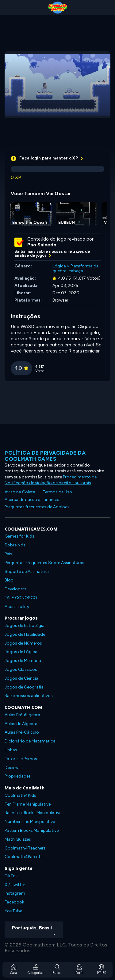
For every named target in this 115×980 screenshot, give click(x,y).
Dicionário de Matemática (30, 741)
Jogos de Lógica (21, 652)
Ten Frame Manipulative (28, 804)
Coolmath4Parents (24, 857)
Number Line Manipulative (30, 822)
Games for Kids (19, 536)
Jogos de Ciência (21, 678)
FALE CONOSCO (21, 598)
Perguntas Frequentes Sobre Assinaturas (44, 563)
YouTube (13, 911)
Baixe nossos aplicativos (29, 696)
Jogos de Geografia (24, 687)
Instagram (15, 893)
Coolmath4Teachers (25, 848)
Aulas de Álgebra (21, 724)
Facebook (14, 902)
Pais (8, 554)
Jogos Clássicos (21, 669)
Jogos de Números (23, 643)
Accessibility (17, 607)
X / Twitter (15, 885)
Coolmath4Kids (20, 795)
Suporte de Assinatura (27, 572)
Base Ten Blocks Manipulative (33, 813)
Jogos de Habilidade (25, 634)
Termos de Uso (57, 492)
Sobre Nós (15, 545)
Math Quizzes (18, 839)
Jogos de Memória (23, 661)
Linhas (11, 750)
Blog (9, 580)
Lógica (59, 266)
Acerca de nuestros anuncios (33, 500)
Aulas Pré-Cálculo (22, 732)
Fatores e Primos (21, 759)
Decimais (14, 768)
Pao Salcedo (42, 245)
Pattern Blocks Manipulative (32, 830)
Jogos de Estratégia (25, 626)
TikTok (11, 876)
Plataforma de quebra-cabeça (75, 269)
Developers (15, 589)
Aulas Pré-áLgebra (22, 715)
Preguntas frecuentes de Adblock (37, 507)
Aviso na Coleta (20, 492)
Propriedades (18, 776)
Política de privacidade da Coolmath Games (45, 456)
